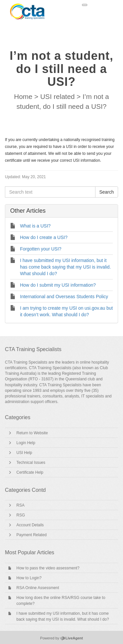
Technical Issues (31, 463)
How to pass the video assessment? (48, 568)
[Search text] (50, 192)
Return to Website (32, 433)
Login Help (26, 443)
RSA (20, 505)
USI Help (24, 453)
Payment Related (31, 535)
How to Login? (29, 578)
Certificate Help (30, 472)
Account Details (30, 525)
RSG (21, 515)
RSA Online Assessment (38, 588)
